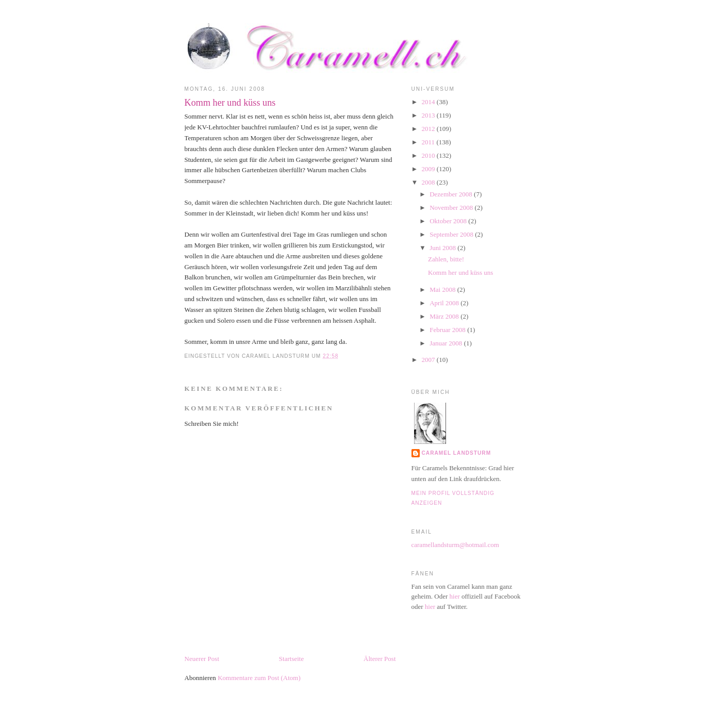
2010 (429, 155)
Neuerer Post (202, 659)
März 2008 (445, 316)
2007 (429, 360)
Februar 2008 (448, 330)
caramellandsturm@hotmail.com (455, 545)
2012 (429, 129)
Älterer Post (380, 659)
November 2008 (452, 208)
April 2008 (445, 303)
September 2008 (452, 234)
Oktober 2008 (449, 221)
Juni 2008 (443, 248)
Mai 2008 (443, 289)
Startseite (291, 659)
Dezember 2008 (452, 194)
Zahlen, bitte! (446, 259)
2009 (429, 169)
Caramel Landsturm (457, 453)
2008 (429, 182)
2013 (429, 115)
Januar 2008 (447, 343)
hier (455, 596)
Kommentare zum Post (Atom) (259, 678)
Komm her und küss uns (230, 103)
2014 (429, 102)
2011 (429, 142)
